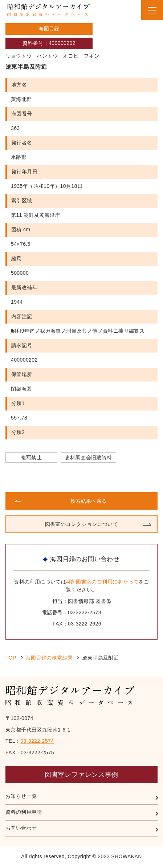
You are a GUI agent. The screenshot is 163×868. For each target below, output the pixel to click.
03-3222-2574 (37, 741)
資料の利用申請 (24, 812)
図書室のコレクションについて (82, 524)
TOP (11, 658)
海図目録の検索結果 (49, 658)
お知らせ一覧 (21, 796)
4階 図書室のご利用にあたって (102, 582)
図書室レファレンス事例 (81, 775)
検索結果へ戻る (89, 501)
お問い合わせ (21, 828)
